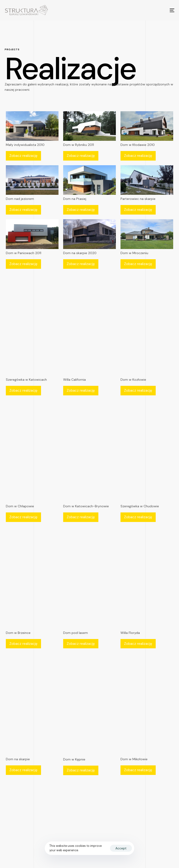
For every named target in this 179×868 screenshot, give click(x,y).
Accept (121, 848)
